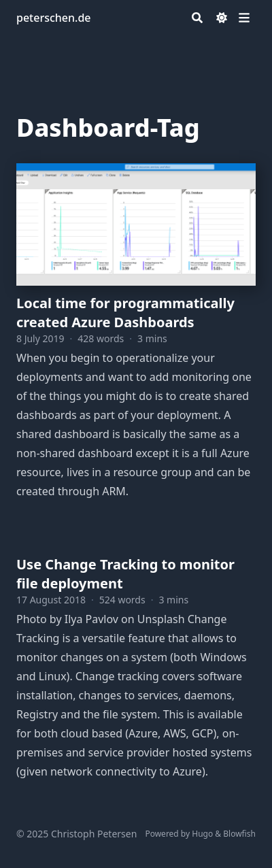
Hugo (202, 834)
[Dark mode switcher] (222, 18)
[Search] (197, 18)
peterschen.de (54, 18)
